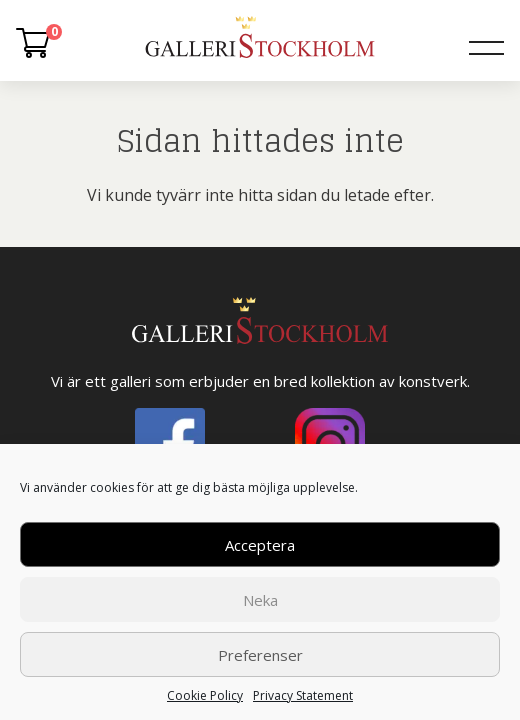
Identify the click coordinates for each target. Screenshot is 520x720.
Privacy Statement (303, 695)
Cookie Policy (205, 695)
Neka (260, 600)
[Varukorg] (33, 47)
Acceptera (260, 545)
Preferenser (260, 655)
